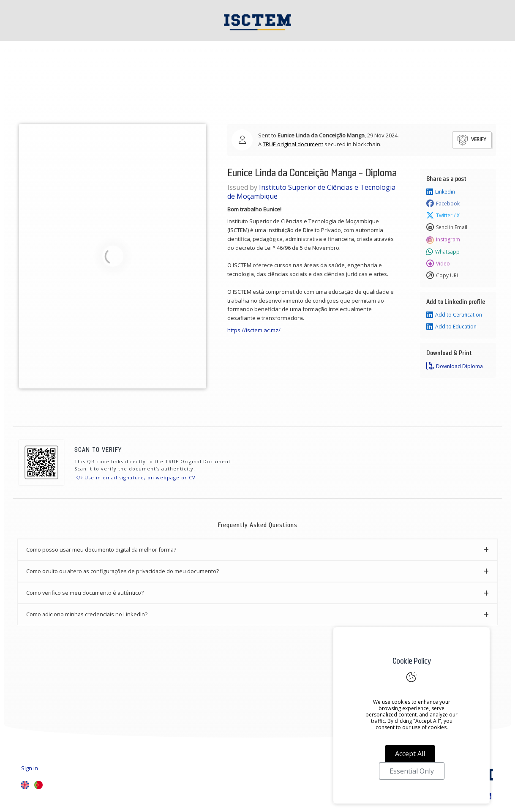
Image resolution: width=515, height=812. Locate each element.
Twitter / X (443, 216)
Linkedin (441, 192)
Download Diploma (455, 366)
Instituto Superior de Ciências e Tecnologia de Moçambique (311, 192)
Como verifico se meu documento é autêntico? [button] (85, 593)
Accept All (410, 754)
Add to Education (451, 327)
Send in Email (447, 227)
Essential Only (412, 771)
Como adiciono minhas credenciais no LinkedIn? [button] (87, 614)
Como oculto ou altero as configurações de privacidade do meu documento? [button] (123, 571)
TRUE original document (293, 144)
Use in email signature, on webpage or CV (136, 477)
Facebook (443, 204)
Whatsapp (443, 252)
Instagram (443, 240)
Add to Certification (454, 315)
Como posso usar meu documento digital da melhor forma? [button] (101, 550)
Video (438, 264)
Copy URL (443, 276)
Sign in (30, 768)
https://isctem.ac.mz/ (255, 330)
